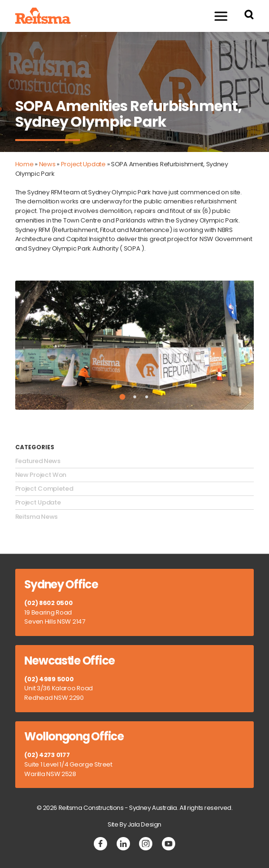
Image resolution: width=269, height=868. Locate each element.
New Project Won (41, 475)
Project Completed (44, 489)
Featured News (38, 461)
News (47, 164)
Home (25, 164)
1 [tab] (122, 397)
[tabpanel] (135, 345)
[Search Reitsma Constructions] (249, 16)
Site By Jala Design (134, 824)
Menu (216, 15)
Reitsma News (36, 517)
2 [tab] (135, 397)
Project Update (83, 164)
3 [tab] (147, 397)
